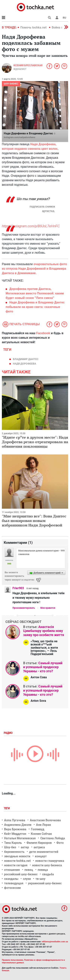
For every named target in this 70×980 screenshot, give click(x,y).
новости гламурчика (50, 861)
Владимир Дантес (26, 359)
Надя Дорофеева (24, 364)
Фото (60, 843)
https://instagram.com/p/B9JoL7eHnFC (31, 226)
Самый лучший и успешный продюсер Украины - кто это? (43, 667)
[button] (57, 18)
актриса (39, 847)
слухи (27, 879)
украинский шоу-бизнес (45, 883)
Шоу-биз (10, 847)
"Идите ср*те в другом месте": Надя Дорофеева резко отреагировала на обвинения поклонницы (35, 442)
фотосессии (12, 888)
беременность (14, 852)
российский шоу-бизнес (21, 874)
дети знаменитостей (44, 852)
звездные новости (17, 856)
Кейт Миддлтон (15, 834)
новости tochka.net (17, 861)
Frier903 (18, 588)
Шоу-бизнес (11, 84)
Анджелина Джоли (18, 825)
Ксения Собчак (41, 834)
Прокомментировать (24, 608)
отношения (12, 870)
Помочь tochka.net (34, 27)
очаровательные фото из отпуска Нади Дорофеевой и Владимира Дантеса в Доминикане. (34, 269)
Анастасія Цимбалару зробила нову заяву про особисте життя (44, 631)
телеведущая (14, 883)
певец (29, 870)
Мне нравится (48, 608)
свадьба (48, 874)
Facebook (43, 333)
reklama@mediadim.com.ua (55, 942)
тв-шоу (40, 879)
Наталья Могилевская (20, 838)
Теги (7, 808)
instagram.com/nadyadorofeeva (19, 137)
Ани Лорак (43, 825)
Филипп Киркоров (39, 843)
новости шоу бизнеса (47, 865)
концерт (41, 856)
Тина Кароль (13, 843)
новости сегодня (16, 865)
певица (43, 870)
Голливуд (38, 829)
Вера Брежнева (15, 829)
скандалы (11, 879)
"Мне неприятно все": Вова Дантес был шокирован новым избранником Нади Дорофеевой (34, 521)
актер (25, 847)
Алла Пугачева (15, 820)
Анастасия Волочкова (45, 820)
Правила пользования (12, 960)
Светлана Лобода (53, 838)
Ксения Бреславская (28, 65)
